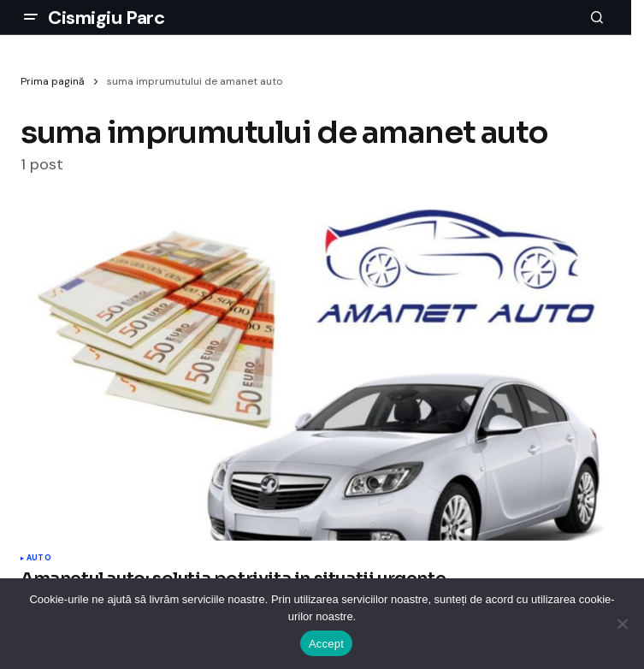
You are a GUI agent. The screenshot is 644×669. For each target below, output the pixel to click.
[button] (31, 17)
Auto (39, 559)
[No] (623, 624)
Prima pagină (53, 81)
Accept (326, 644)
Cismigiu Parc (106, 18)
